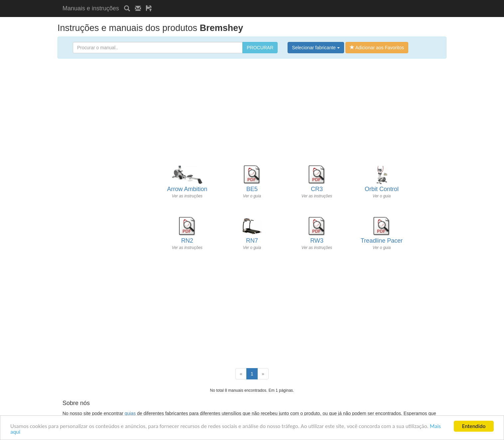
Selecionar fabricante (316, 48)
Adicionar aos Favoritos (377, 48)
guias (130, 413)
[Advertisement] (235, 2)
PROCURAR (260, 48)
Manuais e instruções (91, 8)
